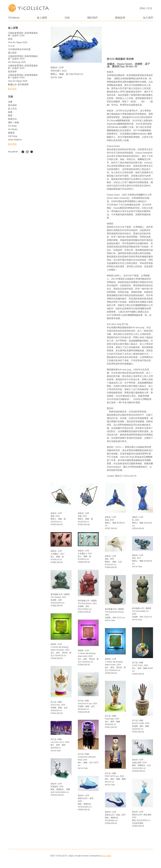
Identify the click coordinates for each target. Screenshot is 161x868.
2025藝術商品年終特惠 (19, 49)
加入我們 (148, 18)
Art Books (13, 129)
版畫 (10, 112)
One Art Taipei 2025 (18, 81)
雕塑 (10, 115)
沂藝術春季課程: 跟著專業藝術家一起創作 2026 (23, 34)
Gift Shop (13, 136)
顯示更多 (12, 89)
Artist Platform (15, 140)
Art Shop (12, 126)
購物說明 (120, 18)
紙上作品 (12, 109)
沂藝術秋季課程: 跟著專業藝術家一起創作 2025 (23, 57)
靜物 (10, 39)
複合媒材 (12, 105)
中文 (150, 8)
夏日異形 (12, 53)
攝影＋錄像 (13, 122)
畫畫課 (11, 133)
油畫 (10, 102)
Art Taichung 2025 (17, 62)
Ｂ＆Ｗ (11, 46)
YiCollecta (14, 18)
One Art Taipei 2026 (18, 42)
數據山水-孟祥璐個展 (18, 84)
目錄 (67, 18)
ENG (142, 8)
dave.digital (106, 856)
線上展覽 (42, 18)
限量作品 (12, 119)
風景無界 (12, 72)
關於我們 (92, 18)
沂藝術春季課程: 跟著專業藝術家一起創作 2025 (23, 67)
